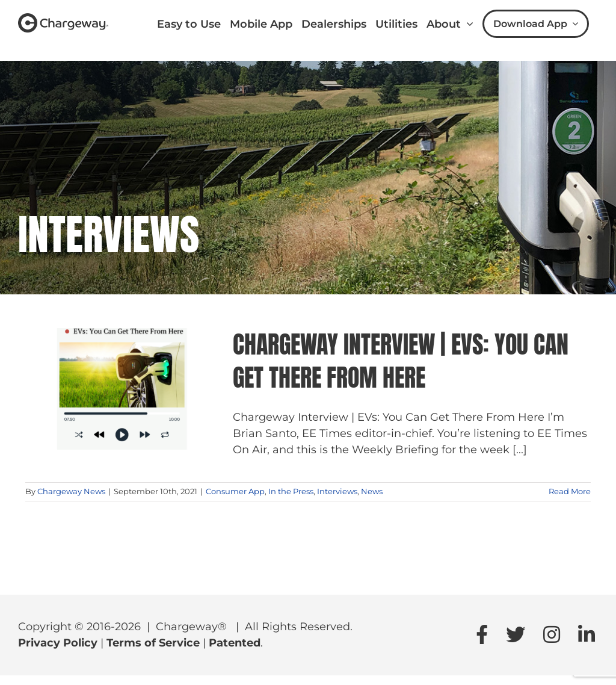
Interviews (337, 491)
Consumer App (235, 491)
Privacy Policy (58, 643)
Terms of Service (153, 643)
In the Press (291, 491)
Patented (235, 643)
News (372, 491)
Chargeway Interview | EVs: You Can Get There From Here (401, 361)
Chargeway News (71, 491)
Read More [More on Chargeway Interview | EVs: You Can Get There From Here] (570, 491)
